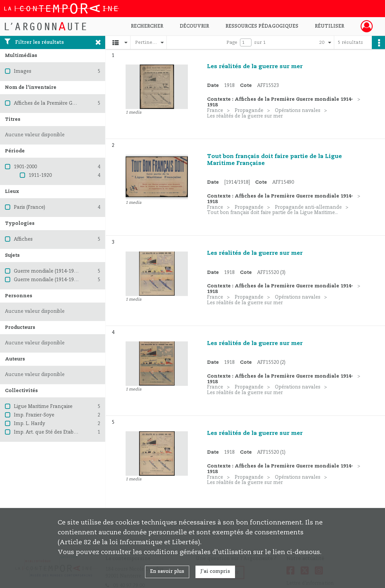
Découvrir (194, 26)
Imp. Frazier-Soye (34, 415)
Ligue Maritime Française (43, 407)
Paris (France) (30, 207)
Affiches (23, 239)
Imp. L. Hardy (30, 424)
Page (232, 42)
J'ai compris (215, 572)
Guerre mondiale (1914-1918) (47, 271)
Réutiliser (329, 26)
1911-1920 (40, 175)
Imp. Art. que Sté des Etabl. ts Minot (55, 432)
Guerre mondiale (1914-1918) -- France (59, 280)
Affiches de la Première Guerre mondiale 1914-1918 (73, 103)
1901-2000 (25, 167)
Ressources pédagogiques (262, 26)
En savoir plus (167, 572)
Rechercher (147, 26)
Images (23, 71)
